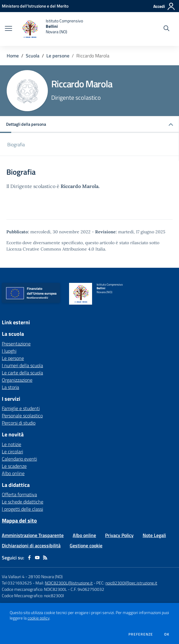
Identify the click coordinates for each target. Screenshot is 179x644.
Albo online (13, 473)
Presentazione (16, 344)
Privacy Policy (119, 535)
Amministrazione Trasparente (33, 535)
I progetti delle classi (22, 509)
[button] (89, 125)
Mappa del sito (19, 521)
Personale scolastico (22, 416)
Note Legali (154, 535)
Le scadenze (14, 466)
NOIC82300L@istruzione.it (69, 583)
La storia (10, 387)
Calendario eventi (19, 459)
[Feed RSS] (45, 558)
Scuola (33, 56)
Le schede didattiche (23, 502)
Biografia (16, 144)
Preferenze (141, 634)
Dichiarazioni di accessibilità (31, 545)
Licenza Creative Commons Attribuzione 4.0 (50, 249)
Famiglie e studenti (21, 408)
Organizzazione (17, 380)
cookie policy (38, 618)
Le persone (58, 56)
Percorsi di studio (19, 423)
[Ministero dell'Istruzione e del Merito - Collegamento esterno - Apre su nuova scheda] (35, 6)
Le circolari (12, 451)
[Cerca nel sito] (166, 29)
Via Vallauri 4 (13, 576)
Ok (167, 634)
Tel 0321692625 (17, 583)
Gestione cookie (86, 545)
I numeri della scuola (22, 365)
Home (13, 56)
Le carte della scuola (22, 373)
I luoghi (9, 351)
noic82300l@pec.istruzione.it (131, 583)
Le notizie (12, 444)
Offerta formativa (19, 494)
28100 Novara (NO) (45, 576)
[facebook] (29, 558)
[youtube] (37, 558)
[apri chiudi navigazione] (8, 29)
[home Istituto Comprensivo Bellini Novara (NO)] (51, 29)
